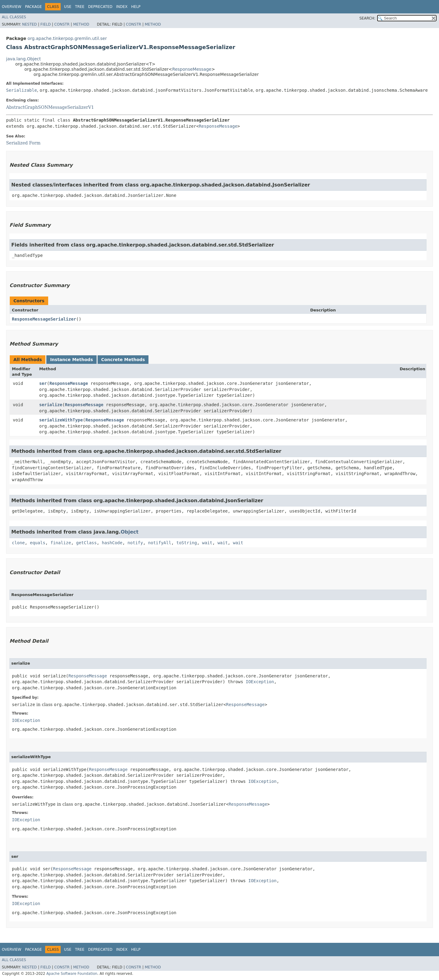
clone (18, 543)
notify (135, 543)
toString (187, 543)
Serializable (21, 90)
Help (136, 7)
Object (130, 532)
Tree (80, 7)
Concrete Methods (123, 360)
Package (33, 7)
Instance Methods (71, 360)
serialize (51, 405)
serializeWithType (61, 420)
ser (43, 383)
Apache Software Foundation (72, 974)
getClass (86, 543)
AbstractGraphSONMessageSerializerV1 (50, 107)
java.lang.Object (23, 59)
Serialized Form (23, 143)
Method (81, 24)
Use (68, 7)
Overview (12, 7)
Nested (29, 24)
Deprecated (100, 7)
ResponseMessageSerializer (44, 319)
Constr (62, 24)
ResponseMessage (192, 69)
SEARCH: (368, 18)
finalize (61, 543)
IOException (260, 682)
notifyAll (160, 543)
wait (207, 543)
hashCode (112, 543)
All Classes (14, 17)
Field (45, 24)
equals (38, 543)
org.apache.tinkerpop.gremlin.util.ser (67, 38)
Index (122, 7)
